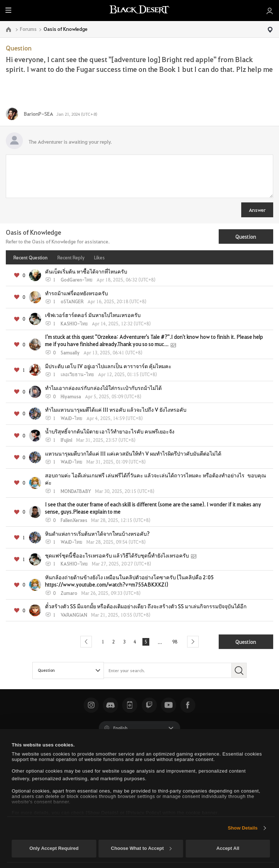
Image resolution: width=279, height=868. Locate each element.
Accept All (228, 848)
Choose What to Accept (141, 848)
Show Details (243, 828)
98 (177, 642)
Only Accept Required (54, 848)
